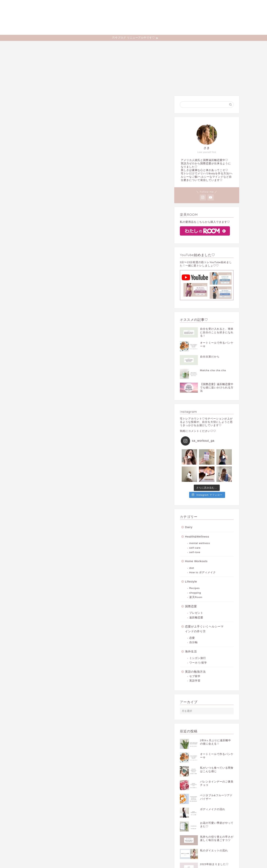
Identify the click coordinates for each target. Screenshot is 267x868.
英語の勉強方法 (195, 672)
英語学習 (195, 681)
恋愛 (192, 638)
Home (79, 45)
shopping (195, 593)
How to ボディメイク (203, 572)
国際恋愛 (191, 606)
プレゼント (196, 613)
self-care (195, 548)
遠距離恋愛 (196, 618)
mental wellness (200, 543)
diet (192, 568)
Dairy (188, 45)
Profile (95, 45)
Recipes (195, 588)
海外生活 (191, 651)
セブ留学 (195, 676)
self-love (195, 552)
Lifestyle (171, 45)
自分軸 (193, 642)
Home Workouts (147, 45)
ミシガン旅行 (198, 658)
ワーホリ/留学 (198, 663)
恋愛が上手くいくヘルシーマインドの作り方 (204, 629)
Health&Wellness (118, 45)
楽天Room (196, 597)
